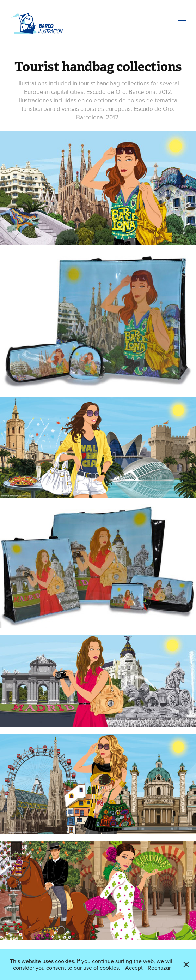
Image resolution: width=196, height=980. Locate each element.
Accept (134, 968)
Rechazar (159, 968)
